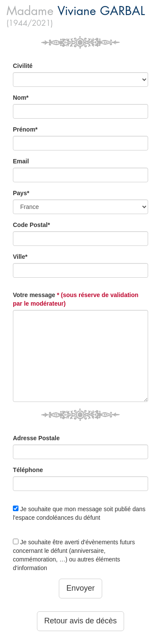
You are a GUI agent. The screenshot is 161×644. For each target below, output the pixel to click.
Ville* (20, 257)
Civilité (23, 66)
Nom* (21, 98)
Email (21, 161)
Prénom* (25, 129)
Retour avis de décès (80, 621)
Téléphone (28, 470)
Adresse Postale (36, 438)
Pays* (21, 193)
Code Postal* (31, 225)
